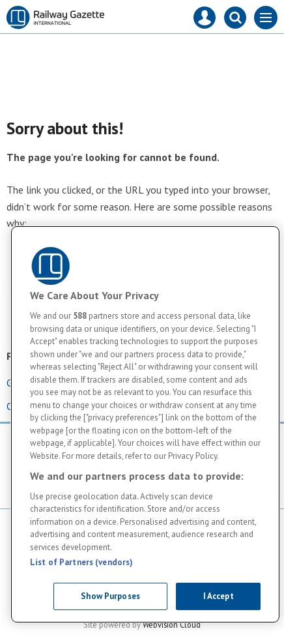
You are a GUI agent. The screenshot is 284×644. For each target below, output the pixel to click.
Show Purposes (110, 596)
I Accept (219, 596)
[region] (145, 424)
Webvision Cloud (172, 624)
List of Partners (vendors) (81, 562)
